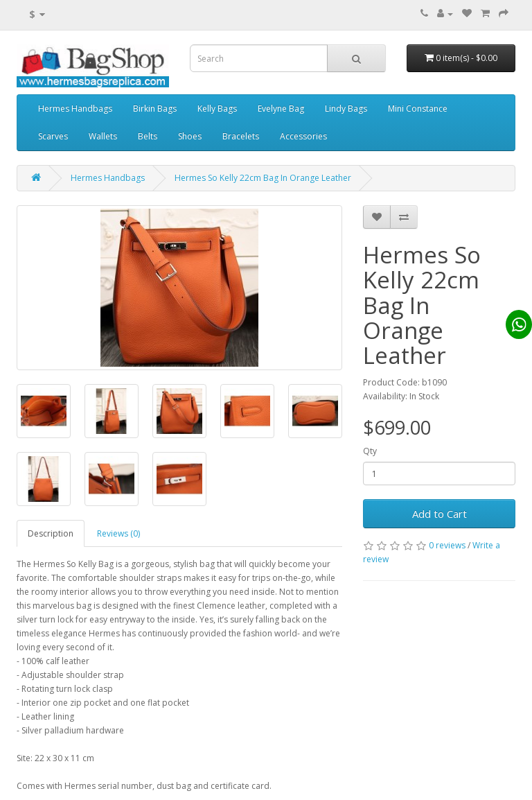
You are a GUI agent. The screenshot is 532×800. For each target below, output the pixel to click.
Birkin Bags (155, 108)
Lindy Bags (346, 108)
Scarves (53, 136)
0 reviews (447, 545)
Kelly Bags (217, 108)
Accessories (303, 136)
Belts (148, 136)
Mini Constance (418, 108)
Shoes (190, 136)
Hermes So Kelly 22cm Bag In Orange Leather (263, 178)
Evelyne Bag (281, 108)
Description (51, 533)
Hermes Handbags (75, 108)
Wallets (103, 136)
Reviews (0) (118, 533)
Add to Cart (440, 514)
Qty (370, 451)
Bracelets (241, 136)
